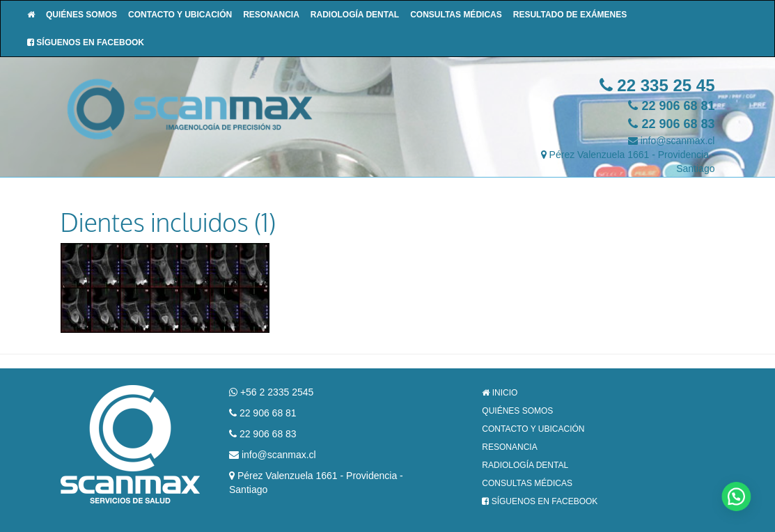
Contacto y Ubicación (180, 15)
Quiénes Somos (81, 15)
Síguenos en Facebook (86, 42)
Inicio (500, 393)
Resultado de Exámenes (570, 15)
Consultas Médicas (456, 15)
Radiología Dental (355, 15)
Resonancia (271, 15)
